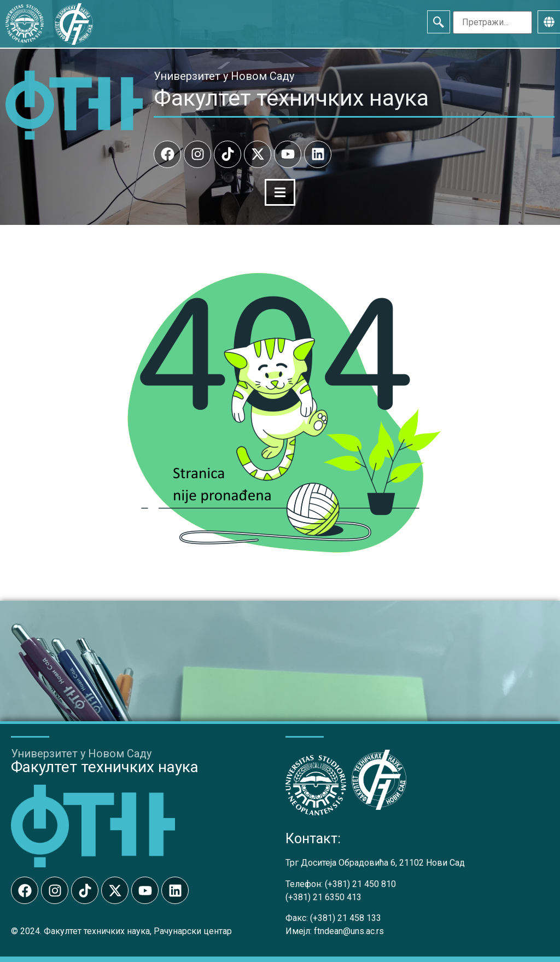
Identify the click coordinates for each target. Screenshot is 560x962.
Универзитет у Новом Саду (224, 76)
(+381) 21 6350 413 (323, 897)
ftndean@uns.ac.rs (349, 931)
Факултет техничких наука (291, 98)
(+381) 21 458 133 (346, 918)
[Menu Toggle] (280, 192)
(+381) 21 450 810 (360, 884)
